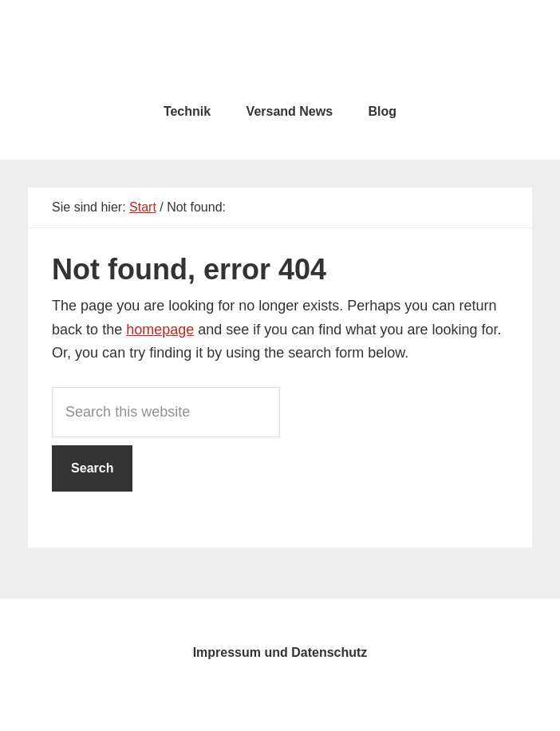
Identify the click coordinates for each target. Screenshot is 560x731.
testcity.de (280, 48)
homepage (160, 330)
